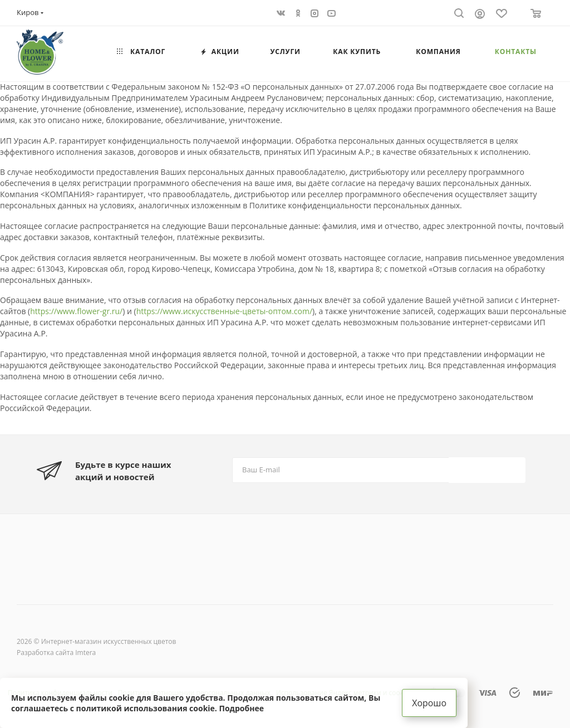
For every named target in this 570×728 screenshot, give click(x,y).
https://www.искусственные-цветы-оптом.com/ (224, 311)
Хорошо (429, 703)
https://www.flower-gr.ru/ (76, 311)
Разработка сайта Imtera (56, 653)
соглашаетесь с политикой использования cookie (113, 708)
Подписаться (488, 469)
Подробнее (242, 708)
